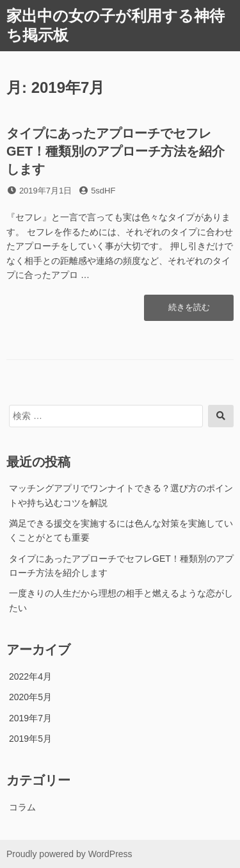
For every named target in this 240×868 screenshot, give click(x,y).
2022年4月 (30, 676)
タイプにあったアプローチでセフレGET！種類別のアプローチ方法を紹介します (116, 151)
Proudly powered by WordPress (69, 854)
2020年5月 (30, 697)
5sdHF (103, 191)
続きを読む (189, 311)
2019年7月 (30, 718)
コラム (22, 807)
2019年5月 (30, 739)
